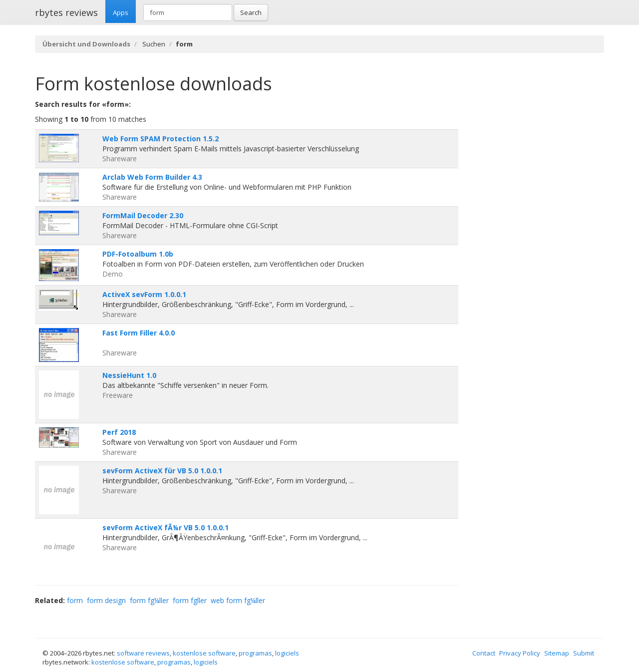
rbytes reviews (66, 12)
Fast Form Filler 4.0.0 (139, 333)
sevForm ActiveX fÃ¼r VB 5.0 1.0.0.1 (165, 527)
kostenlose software (204, 653)
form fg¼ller (149, 600)
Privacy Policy (520, 653)
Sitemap (557, 653)
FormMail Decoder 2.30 (143, 215)
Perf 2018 (119, 432)
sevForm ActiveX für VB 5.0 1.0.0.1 (162, 471)
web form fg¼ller (238, 600)
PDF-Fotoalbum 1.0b (138, 254)
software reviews (143, 653)
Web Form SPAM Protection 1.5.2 (160, 139)
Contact (484, 653)
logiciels (287, 653)
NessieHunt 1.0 (129, 375)
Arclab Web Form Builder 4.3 (152, 177)
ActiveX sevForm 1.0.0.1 (144, 294)
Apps (121, 12)
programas (255, 653)
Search (251, 12)
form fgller (190, 600)
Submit (584, 653)
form (75, 600)
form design (106, 600)
